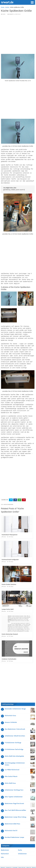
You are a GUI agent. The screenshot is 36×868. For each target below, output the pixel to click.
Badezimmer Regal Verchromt (14, 796)
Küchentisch (5, 847)
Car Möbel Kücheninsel (12, 763)
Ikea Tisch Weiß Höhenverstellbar (15, 803)
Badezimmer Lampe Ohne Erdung (15, 810)
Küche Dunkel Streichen (9, 577)
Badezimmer (5, 843)
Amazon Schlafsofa (11, 715)
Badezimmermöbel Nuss (12, 817)
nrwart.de (7, 2)
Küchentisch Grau (10, 708)
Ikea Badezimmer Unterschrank (15, 722)
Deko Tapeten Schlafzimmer (14, 790)
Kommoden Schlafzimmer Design (15, 702)
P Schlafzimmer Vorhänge (13, 735)
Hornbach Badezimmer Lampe (14, 830)
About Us (29, 861)
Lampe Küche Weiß (8, 602)
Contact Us (9, 861)
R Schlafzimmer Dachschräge (14, 742)
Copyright (15, 861)
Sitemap (3, 861)
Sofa (2, 850)
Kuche (4, 14)
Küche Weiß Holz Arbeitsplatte (14, 749)
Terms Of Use (22, 861)
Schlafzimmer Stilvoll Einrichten (15, 729)
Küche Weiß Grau (10, 776)
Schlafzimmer (22, 847)
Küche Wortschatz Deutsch (10, 627)
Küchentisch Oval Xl (11, 823)
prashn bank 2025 (26, 865)
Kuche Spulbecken (8, 497)
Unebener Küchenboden (9, 652)
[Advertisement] (18, 35)
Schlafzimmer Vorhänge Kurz (14, 783)
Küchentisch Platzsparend (10, 528)
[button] (32, 2)
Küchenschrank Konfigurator (10, 552)
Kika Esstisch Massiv (11, 769)
